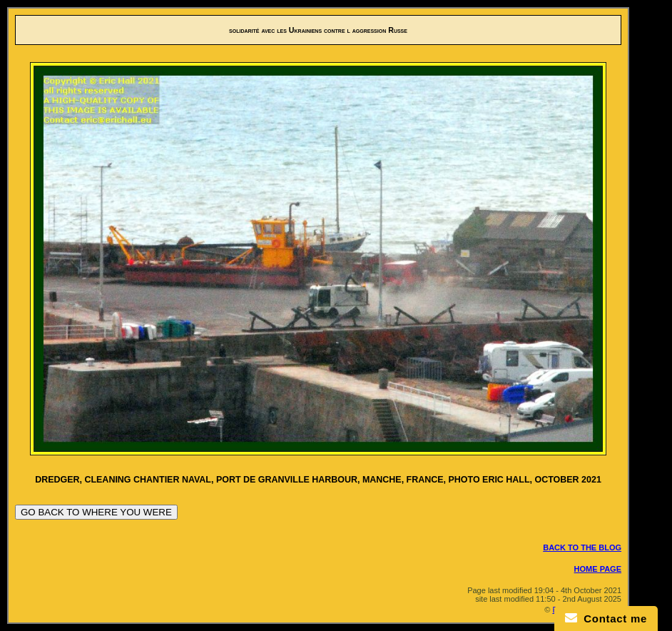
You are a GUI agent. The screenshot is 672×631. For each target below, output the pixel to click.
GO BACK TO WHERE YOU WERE (96, 512)
